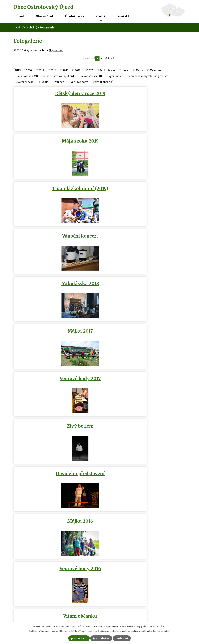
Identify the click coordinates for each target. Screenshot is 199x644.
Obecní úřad (44, 16)
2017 (90, 70)
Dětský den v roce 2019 (41, 96)
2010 (29, 70)
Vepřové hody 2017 (41, 190)
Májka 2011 (41, 528)
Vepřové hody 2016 (99, 237)
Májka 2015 (41, 383)
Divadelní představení (157, 190)
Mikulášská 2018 (28, 76)
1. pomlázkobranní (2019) (157, 96)
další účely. (161, 626)
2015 (66, 70)
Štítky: (18, 70)
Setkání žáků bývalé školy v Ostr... (149, 76)
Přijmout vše (77, 638)
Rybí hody (115, 76)
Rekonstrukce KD (91, 76)
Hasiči (125, 70)
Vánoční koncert (41, 142)
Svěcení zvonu (26, 82)
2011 (41, 70)
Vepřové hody (79, 82)
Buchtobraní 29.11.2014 (41, 433)
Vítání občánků (104, 82)
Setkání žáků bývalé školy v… (157, 530)
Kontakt (123, 16)
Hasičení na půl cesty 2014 (99, 482)
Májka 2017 (157, 142)
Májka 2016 (41, 237)
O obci (101, 16)
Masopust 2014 (157, 479)
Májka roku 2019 (99, 93)
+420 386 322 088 (75, 612)
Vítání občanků (157, 237)
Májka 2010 (99, 528)
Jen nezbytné (102, 638)
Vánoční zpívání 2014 (157, 383)
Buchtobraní (107, 70)
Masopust (156, 70)
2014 (53, 70)
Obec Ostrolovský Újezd (59, 76)
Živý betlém (56, 50)
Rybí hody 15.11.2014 (157, 430)
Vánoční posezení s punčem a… (99, 288)
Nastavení (124, 638)
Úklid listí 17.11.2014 (99, 430)
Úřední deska (75, 16)
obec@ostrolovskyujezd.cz (81, 617)
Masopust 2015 (157, 285)
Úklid (45, 82)
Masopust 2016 (41, 285)
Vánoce (60, 82)
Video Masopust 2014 (99, 383)
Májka (140, 70)
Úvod (20, 16)
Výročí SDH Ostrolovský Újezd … (99, 336)
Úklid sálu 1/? (41, 334)
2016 (78, 70)
